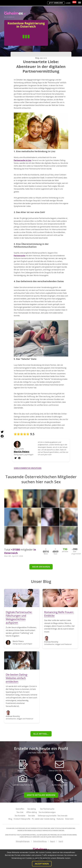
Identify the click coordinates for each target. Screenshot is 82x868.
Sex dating (32, 809)
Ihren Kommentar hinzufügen (28, 468)
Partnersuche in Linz (23, 160)
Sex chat (20, 812)
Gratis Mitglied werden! (41, 795)
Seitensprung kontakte (47, 816)
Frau (34, 40)
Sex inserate (62, 816)
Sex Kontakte (20, 816)
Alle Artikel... (41, 734)
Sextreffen (20, 809)
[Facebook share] (2, 436)
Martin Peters (22, 452)
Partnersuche (20, 256)
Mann (18, 40)
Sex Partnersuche (47, 809)
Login (68, 3)
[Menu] (80, 3)
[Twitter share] (2, 432)
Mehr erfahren (41, 567)
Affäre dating (32, 812)
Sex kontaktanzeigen (47, 812)
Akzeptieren (42, 864)
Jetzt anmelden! (56, 3)
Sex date (32, 816)
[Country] (74, 2)
